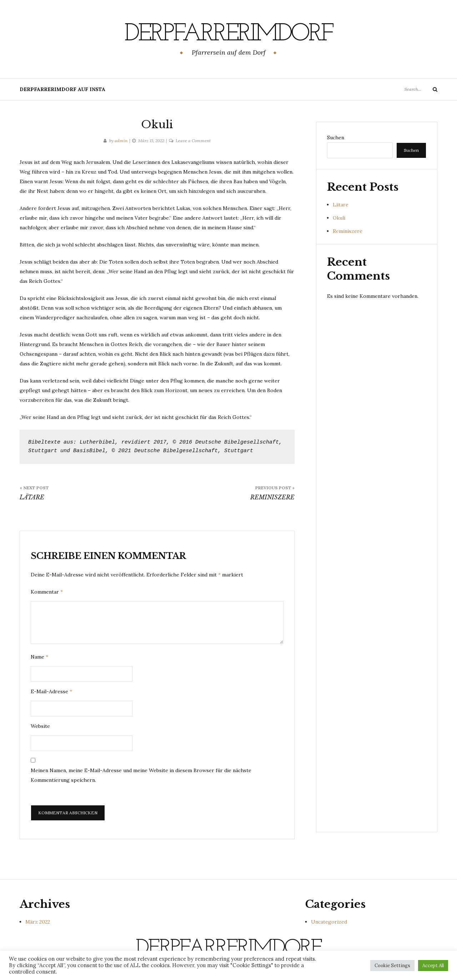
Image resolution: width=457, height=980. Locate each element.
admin (121, 141)
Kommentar (47, 592)
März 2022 (38, 922)
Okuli (339, 218)
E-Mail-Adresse (51, 691)
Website (40, 726)
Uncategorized (329, 922)
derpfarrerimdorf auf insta (62, 89)
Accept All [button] (433, 966)
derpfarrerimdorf (228, 34)
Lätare (341, 205)
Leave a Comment (193, 141)
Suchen (336, 137)
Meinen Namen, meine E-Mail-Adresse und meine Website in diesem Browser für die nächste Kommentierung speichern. (141, 775)
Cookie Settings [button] (392, 966)
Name (39, 657)
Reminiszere (348, 231)
